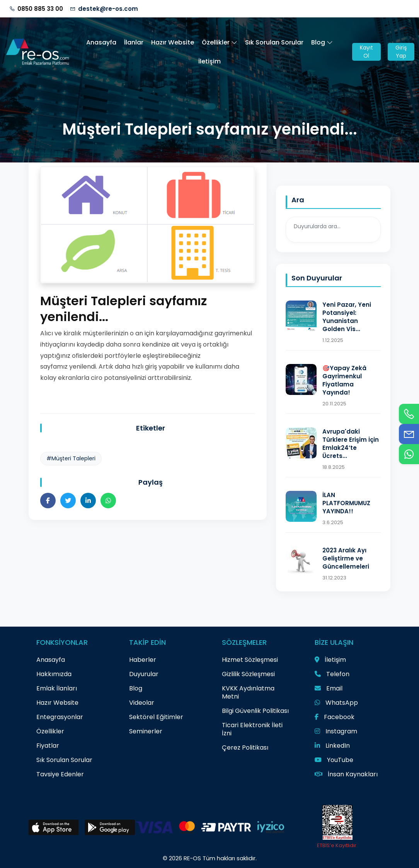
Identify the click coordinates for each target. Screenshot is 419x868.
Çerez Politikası (245, 748)
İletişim (209, 61)
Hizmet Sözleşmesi (250, 660)
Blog (322, 42)
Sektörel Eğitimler (156, 717)
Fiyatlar (48, 746)
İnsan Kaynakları (346, 774)
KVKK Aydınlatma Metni (248, 692)
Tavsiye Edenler (60, 774)
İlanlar (134, 42)
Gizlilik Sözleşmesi (248, 674)
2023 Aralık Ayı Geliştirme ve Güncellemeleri (346, 558)
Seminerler (146, 731)
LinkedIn (332, 746)
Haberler (143, 660)
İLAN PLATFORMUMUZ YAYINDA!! (346, 503)
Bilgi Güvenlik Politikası (255, 711)
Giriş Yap (401, 52)
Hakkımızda (54, 674)
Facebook (335, 717)
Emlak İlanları (57, 688)
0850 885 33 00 (40, 9)
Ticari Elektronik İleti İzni (252, 729)
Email (329, 688)
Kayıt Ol (366, 52)
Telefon (332, 674)
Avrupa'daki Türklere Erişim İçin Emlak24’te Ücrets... (351, 444)
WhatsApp (336, 703)
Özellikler (220, 42)
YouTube (334, 760)
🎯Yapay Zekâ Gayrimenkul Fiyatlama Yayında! (344, 380)
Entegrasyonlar (60, 717)
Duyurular (144, 674)
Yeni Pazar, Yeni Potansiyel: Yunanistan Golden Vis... (347, 317)
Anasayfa (101, 42)
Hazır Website (173, 42)
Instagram (336, 731)
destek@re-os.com (108, 9)
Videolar (142, 703)
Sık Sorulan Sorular (274, 42)
